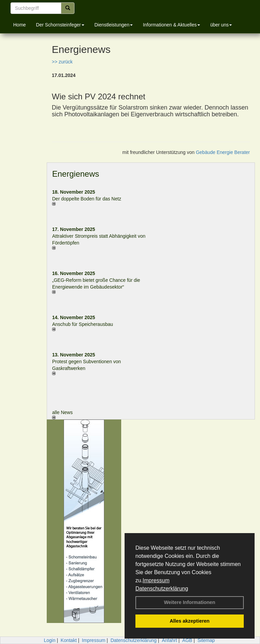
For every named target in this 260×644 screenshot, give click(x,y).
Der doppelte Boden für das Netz (87, 199)
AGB (187, 640)
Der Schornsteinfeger (60, 25)
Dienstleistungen (114, 25)
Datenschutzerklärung (162, 589)
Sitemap (206, 640)
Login (49, 640)
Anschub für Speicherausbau (83, 324)
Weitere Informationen (190, 602)
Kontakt (69, 640)
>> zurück (62, 62)
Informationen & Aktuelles (171, 25)
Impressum (156, 580)
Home (19, 25)
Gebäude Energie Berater (223, 152)
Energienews (76, 174)
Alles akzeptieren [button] (190, 621)
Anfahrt (169, 640)
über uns (221, 25)
